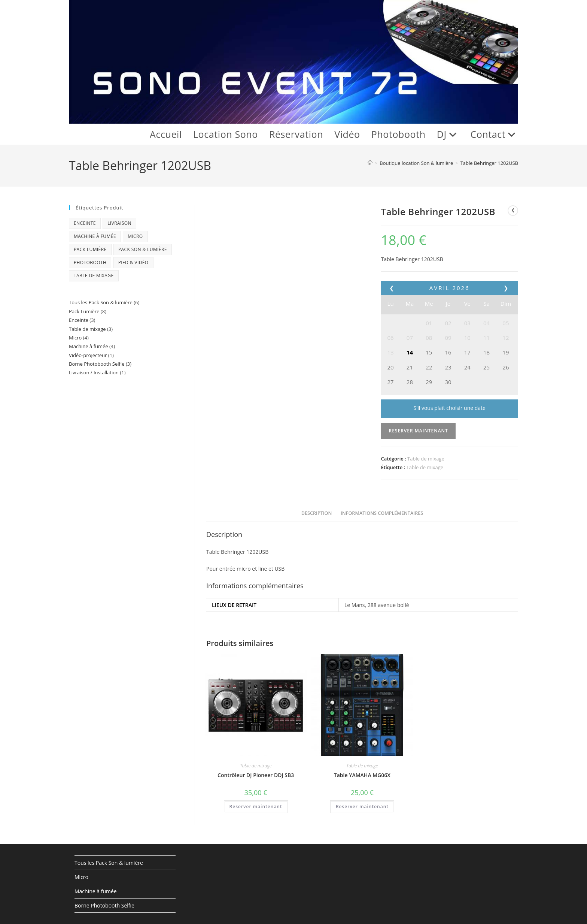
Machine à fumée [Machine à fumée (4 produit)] (95, 236)
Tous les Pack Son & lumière (109, 863)
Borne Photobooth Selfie (104, 905)
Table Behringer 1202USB (489, 163)
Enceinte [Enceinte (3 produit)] (85, 223)
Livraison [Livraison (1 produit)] (119, 223)
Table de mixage (426, 459)
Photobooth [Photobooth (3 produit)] (90, 262)
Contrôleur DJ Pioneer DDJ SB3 (256, 775)
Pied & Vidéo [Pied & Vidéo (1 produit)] (133, 262)
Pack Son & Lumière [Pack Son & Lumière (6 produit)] (143, 249)
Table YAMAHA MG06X (362, 775)
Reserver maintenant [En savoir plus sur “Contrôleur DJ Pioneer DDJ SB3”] (256, 807)
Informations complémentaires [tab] (382, 513)
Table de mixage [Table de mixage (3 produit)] (94, 276)
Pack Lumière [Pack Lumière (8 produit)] (90, 249)
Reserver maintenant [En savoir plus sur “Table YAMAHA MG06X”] (362, 807)
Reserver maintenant (418, 431)
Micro (81, 877)
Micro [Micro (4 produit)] (135, 236)
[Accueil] (370, 163)
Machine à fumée (96, 891)
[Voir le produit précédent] (513, 211)
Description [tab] (317, 513)
